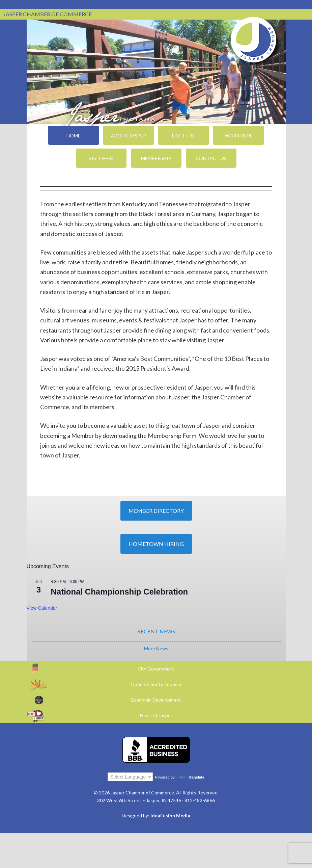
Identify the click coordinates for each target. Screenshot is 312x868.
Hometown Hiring (156, 544)
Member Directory (156, 511)
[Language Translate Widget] (130, 777)
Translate (190, 777)
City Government (156, 669)
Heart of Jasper (156, 715)
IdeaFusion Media (170, 816)
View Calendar (42, 608)
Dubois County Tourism (156, 684)
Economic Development (156, 700)
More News (156, 648)
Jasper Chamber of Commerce (254, 40)
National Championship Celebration (120, 592)
